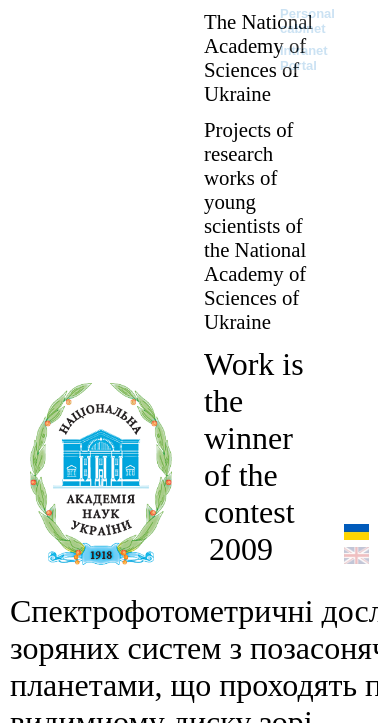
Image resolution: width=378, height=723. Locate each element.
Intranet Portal (304, 58)
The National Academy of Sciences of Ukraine (258, 57)
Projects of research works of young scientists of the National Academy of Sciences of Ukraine (255, 225)
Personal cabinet (307, 21)
